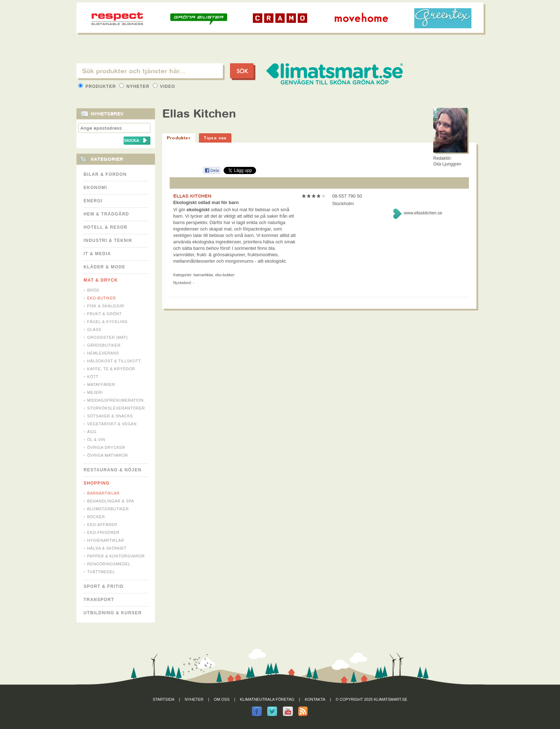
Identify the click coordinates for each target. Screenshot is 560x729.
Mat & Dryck (101, 280)
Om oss (222, 699)
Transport (99, 600)
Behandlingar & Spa (111, 501)
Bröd (93, 290)
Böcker (96, 517)
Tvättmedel (101, 572)
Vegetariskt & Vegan (112, 424)
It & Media (97, 254)
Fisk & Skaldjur (106, 306)
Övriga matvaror (107, 455)
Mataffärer (101, 385)
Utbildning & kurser (113, 613)
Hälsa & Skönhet (107, 548)
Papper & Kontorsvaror (116, 556)
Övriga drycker (106, 447)
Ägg (92, 432)
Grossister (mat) (107, 337)
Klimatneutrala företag (267, 699)
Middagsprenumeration (115, 400)
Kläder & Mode (104, 267)
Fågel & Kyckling (107, 322)
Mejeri (95, 392)
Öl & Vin (96, 440)
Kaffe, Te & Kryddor (111, 369)
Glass (94, 329)
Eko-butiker (102, 298)
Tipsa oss (215, 138)
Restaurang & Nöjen (112, 470)
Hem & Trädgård (106, 214)
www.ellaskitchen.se (423, 213)
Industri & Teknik (108, 240)
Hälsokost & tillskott (114, 361)
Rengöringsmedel (109, 564)
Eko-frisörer (103, 532)
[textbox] (150, 71)
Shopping (97, 483)
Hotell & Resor (106, 227)
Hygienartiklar (106, 540)
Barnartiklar (103, 493)
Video (164, 86)
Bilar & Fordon (105, 174)
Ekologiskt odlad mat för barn (206, 202)
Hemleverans (103, 353)
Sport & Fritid (104, 586)
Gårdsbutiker (104, 345)
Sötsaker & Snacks (110, 416)
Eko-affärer (102, 525)
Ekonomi (95, 188)
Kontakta (315, 699)
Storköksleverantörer (116, 408)
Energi (93, 201)
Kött (93, 377)
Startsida (164, 699)
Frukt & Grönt (104, 314)
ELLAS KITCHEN (192, 196)
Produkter (98, 86)
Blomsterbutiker (108, 509)
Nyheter (135, 86)
